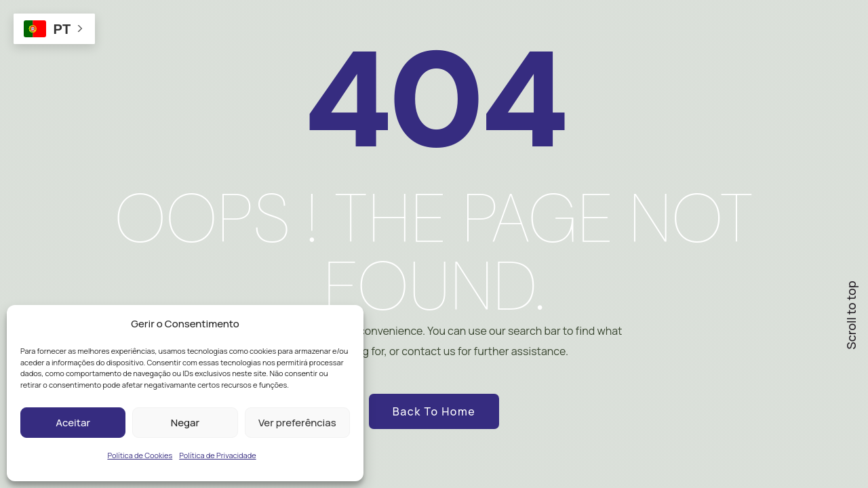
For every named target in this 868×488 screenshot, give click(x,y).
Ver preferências (297, 423)
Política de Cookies (140, 455)
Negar (185, 423)
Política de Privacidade (217, 455)
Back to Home (434, 411)
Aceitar (73, 423)
